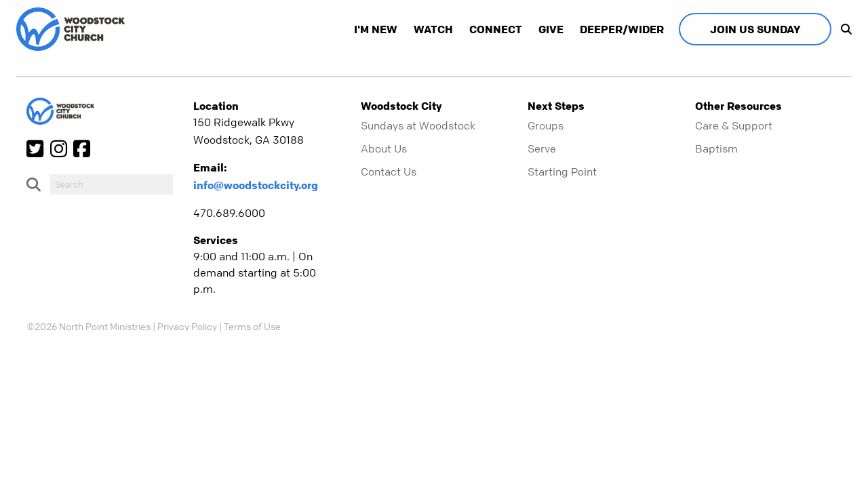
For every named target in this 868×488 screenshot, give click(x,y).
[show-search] (843, 29)
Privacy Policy (187, 326)
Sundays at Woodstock (418, 125)
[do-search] (111, 184)
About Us (384, 148)
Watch (433, 29)
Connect (496, 29)
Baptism (716, 148)
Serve (542, 148)
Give (551, 29)
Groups (546, 125)
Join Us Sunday (755, 29)
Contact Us (389, 171)
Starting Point (562, 171)
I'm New (376, 29)
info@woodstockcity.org (256, 185)
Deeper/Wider (622, 29)
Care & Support (734, 125)
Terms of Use (252, 326)
